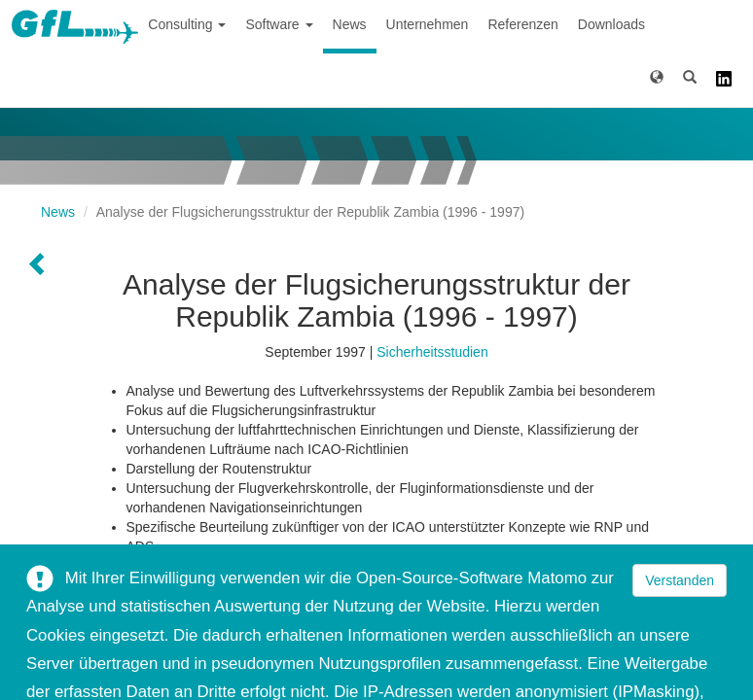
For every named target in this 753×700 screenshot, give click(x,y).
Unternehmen (428, 24)
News (350, 24)
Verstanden (680, 580)
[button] (657, 80)
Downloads (611, 24)
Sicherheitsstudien (432, 352)
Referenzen (522, 24)
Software (279, 24)
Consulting (187, 24)
